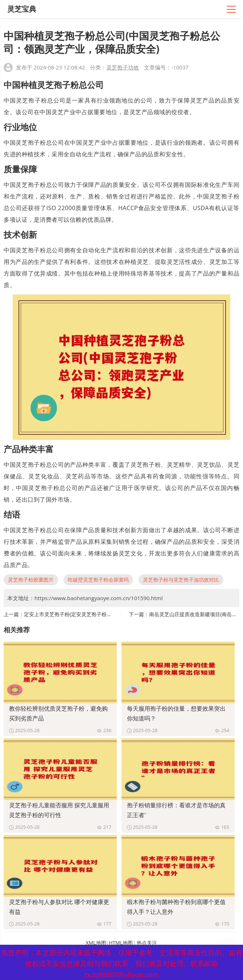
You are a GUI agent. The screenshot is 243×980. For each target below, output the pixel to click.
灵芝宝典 (22, 9)
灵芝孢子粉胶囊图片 (31, 580)
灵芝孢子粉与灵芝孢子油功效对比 (181, 580)
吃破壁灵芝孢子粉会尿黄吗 (98, 580)
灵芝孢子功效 (123, 67)
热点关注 (147, 943)
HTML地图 (121, 943)
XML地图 (96, 943)
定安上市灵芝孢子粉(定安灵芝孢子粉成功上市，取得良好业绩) (94, 614)
